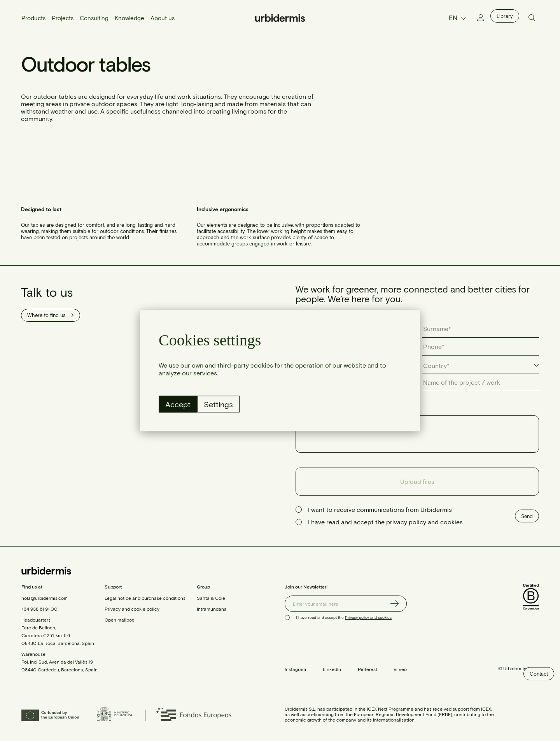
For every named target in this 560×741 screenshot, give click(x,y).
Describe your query (325, 408)
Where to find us (51, 315)
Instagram (295, 669)
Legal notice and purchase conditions (145, 598)
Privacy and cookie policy (132, 609)
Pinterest (367, 669)
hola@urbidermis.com (45, 598)
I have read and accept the (385, 522)
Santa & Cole (211, 598)
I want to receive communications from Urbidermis (380, 509)
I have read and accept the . (344, 617)
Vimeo (400, 669)
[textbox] (440, 366)
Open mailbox (119, 620)
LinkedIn (332, 669)
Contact (539, 674)
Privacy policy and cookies (368, 617)
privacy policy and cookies (424, 522)
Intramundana (212, 609)
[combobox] (480, 366)
